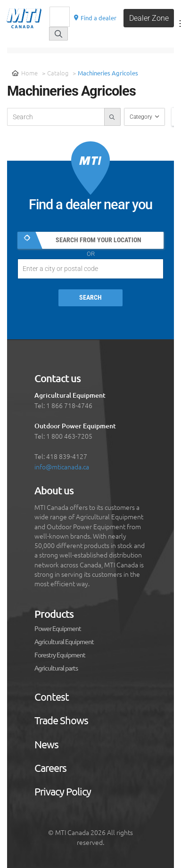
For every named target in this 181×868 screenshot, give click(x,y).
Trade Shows (61, 721)
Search (90, 298)
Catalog (58, 73)
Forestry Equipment (60, 655)
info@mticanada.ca (62, 467)
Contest (52, 697)
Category (142, 117)
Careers (50, 768)
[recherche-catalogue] (56, 117)
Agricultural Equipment (64, 642)
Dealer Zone (149, 18)
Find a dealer (95, 18)
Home (25, 73)
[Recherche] (60, 17)
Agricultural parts (56, 668)
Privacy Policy (63, 792)
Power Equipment (58, 629)
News (46, 745)
